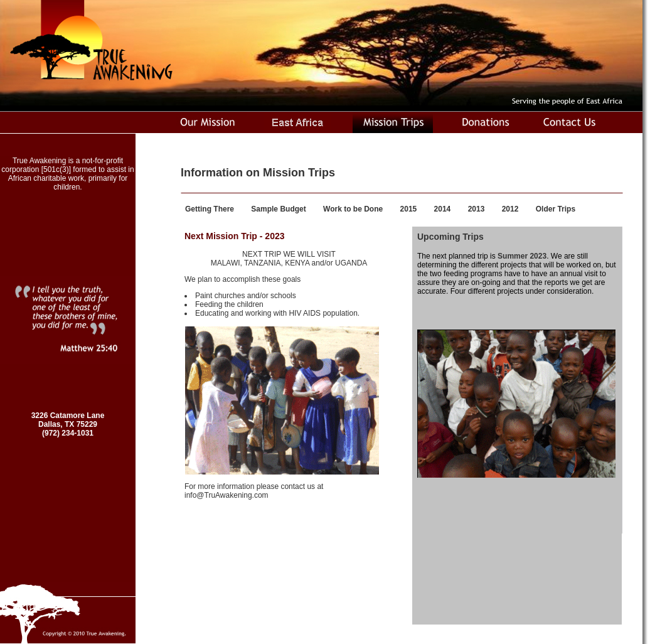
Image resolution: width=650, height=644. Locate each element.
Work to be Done (353, 209)
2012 (510, 209)
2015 (409, 209)
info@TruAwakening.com (226, 495)
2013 (477, 209)
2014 (443, 209)
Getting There (210, 209)
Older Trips (556, 209)
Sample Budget (278, 209)
